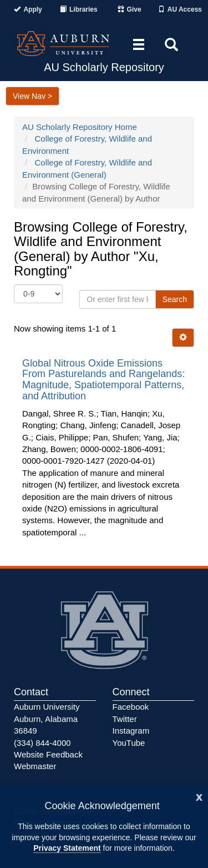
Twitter (125, 719)
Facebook (131, 707)
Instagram (131, 731)
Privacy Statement (67, 848)
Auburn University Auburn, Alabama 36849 (47, 719)
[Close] (199, 796)
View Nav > (32, 96)
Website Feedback (48, 754)
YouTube (129, 743)
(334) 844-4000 (42, 743)
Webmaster (35, 766)
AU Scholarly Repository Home (80, 127)
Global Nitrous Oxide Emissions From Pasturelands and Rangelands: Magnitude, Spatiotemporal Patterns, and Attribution (103, 380)
